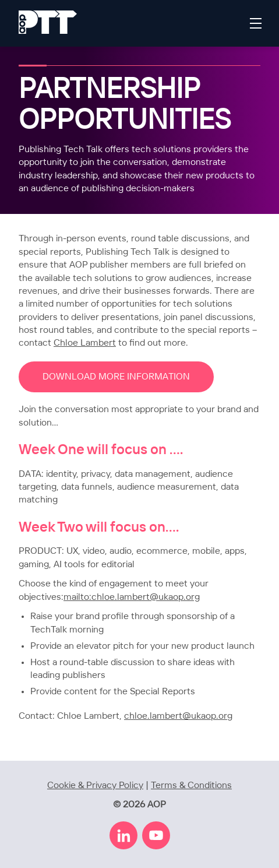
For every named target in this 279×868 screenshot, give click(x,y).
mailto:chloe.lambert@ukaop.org (132, 597)
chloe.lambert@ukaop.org (178, 716)
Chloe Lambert (85, 343)
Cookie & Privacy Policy (95, 786)
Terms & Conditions (191, 786)
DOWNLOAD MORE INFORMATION (116, 377)
